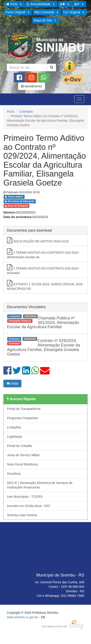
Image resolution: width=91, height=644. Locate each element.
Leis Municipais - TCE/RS (25, 497)
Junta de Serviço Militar (23, 455)
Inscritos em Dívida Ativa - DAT (29, 506)
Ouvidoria (14, 474)
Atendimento (32, 86)
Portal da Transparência (24, 409)
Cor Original (74, 12)
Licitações (14, 427)
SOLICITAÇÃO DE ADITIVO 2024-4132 (38, 240)
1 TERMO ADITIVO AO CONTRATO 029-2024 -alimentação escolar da (44, 254)
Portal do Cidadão (20, 446)
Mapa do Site (45, 21)
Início (15, 4)
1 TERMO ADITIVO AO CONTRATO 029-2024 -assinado (44, 269)
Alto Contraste (47, 12)
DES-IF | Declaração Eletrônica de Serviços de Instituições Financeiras (40, 485)
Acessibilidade (41, 4)
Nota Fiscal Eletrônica (22, 464)
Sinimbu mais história (22, 515)
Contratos (26, 112)
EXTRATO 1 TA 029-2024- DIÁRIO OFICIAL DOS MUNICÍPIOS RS (45, 285)
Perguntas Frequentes (23, 418)
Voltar (12, 384)
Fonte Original (18, 12)
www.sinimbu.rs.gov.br (22, 617)
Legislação (15, 437)
